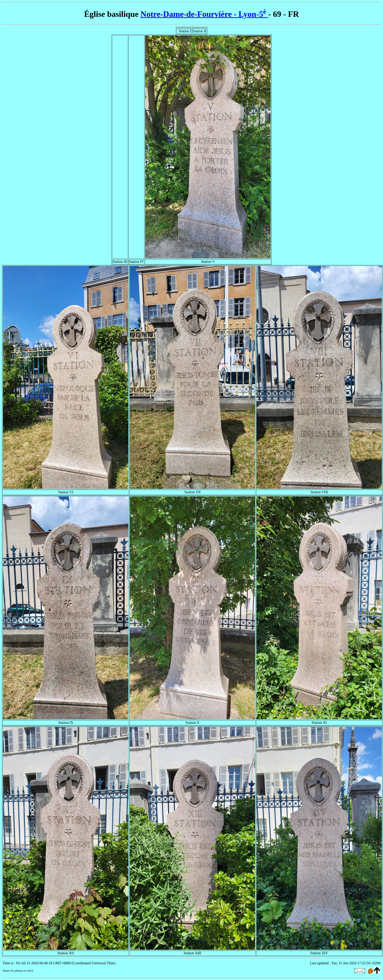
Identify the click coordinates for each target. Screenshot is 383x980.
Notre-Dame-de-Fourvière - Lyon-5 (204, 14)
